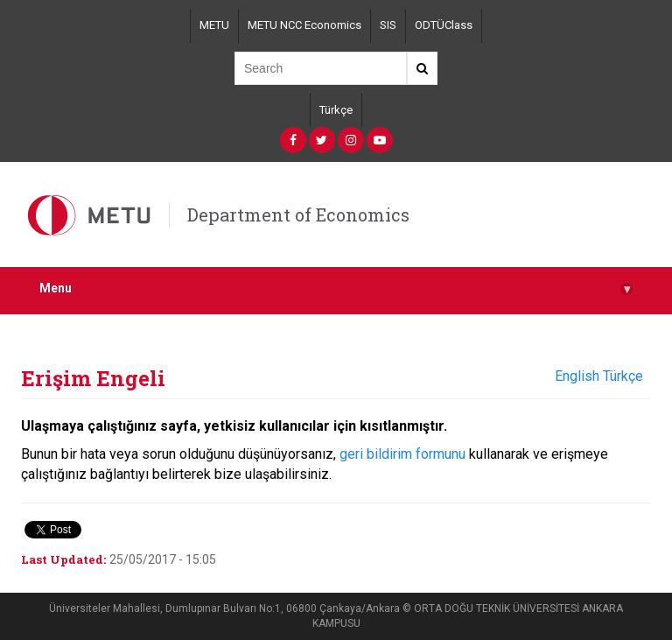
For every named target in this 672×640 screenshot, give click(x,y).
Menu (336, 288)
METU (214, 25)
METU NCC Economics (304, 25)
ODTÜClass (444, 25)
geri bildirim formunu (402, 454)
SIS (388, 25)
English (577, 376)
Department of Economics (298, 215)
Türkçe (336, 110)
